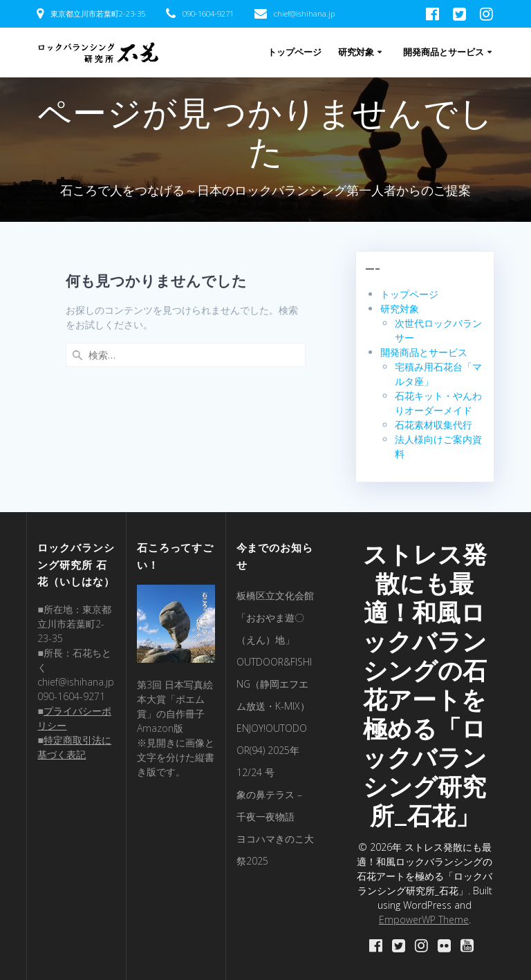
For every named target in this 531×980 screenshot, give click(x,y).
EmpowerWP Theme (424, 920)
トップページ (295, 52)
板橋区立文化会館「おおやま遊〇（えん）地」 (275, 618)
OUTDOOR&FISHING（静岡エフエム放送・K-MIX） (274, 684)
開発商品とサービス (444, 52)
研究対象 (356, 52)
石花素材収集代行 (434, 425)
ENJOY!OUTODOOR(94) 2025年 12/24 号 (272, 750)
